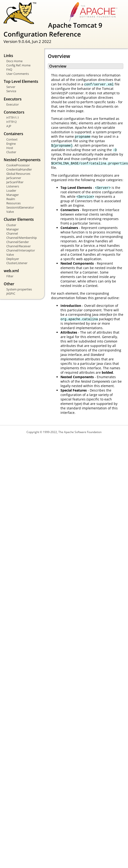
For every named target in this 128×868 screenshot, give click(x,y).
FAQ (9, 69)
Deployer (13, 259)
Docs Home (14, 61)
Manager (13, 195)
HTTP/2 (11, 122)
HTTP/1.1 (13, 118)
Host (10, 148)
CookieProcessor (18, 165)
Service (11, 91)
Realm (11, 199)
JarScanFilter (15, 182)
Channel (12, 233)
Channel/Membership (22, 238)
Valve (10, 212)
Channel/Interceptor (21, 250)
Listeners (13, 186)
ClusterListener (17, 263)
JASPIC (11, 293)
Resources (13, 203)
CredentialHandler (19, 169)
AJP (9, 126)
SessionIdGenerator (20, 207)
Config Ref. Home (18, 65)
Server (11, 87)
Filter (10, 276)
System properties (19, 289)
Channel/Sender (18, 242)
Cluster (11, 152)
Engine (11, 144)
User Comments (18, 74)
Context (12, 139)
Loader (11, 190)
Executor (13, 104)
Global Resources (18, 174)
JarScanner (14, 178)
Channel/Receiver (19, 246)
